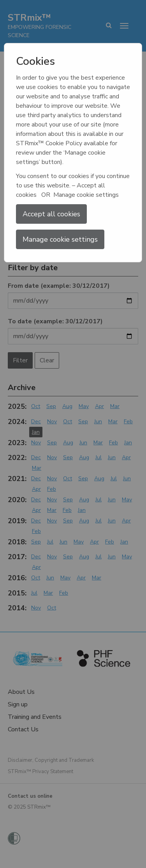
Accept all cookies (51, 214)
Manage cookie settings (60, 239)
